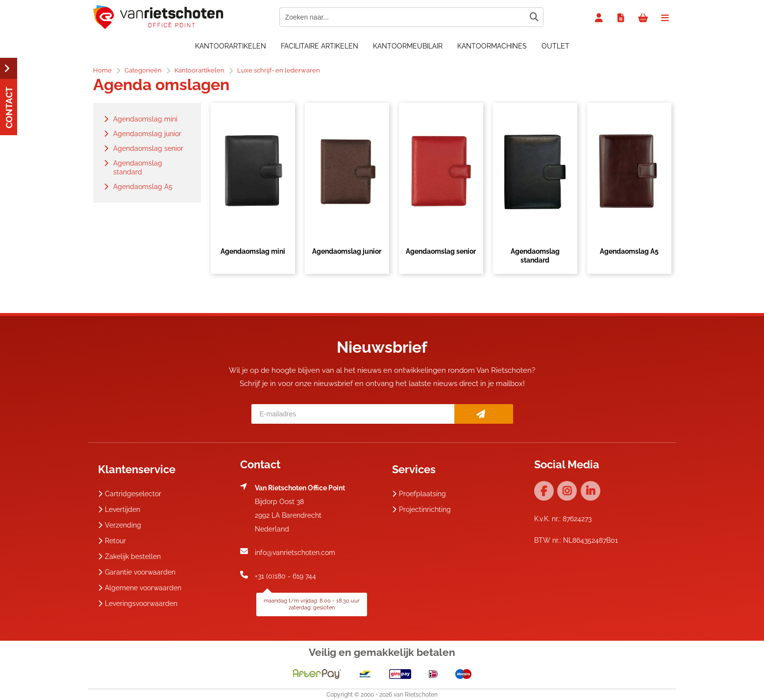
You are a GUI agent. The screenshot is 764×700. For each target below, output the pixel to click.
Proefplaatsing (419, 494)
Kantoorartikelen (231, 46)
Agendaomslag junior (347, 251)
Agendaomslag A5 (629, 251)
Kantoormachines (492, 46)
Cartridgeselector (130, 494)
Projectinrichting (421, 509)
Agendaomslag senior (441, 251)
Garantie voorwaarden (137, 572)
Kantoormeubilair (408, 46)
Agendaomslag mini (253, 251)
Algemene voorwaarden (140, 588)
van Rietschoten (416, 695)
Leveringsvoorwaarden (138, 603)
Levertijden (119, 509)
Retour (112, 541)
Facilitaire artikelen (320, 46)
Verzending (120, 525)
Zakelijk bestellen (129, 556)
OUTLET (555, 46)
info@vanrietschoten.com (295, 553)
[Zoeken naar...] (534, 17)
